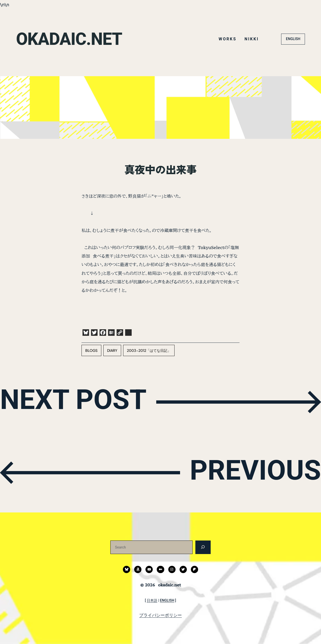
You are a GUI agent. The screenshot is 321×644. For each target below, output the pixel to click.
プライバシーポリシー (160, 615)
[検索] (203, 547)
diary (112, 350)
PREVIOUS (252, 471)
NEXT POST (77, 401)
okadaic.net (71, 39)
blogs (91, 350)
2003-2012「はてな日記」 (149, 350)
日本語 (152, 600)
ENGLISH (293, 39)
